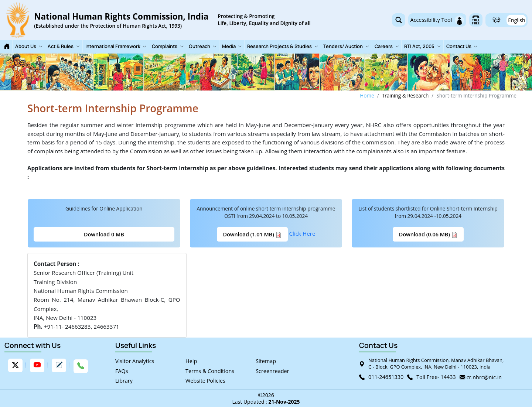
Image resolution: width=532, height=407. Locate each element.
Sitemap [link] (266, 361)
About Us (29, 46)
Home (367, 95)
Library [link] (124, 381)
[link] (158, 20)
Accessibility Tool (437, 20)
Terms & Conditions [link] (210, 371)
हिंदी (497, 20)
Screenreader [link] (272, 371)
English (516, 20)
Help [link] (191, 361)
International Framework (116, 46)
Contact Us (462, 46)
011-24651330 (386, 377)
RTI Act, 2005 (422, 46)
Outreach (203, 46)
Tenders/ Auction (346, 46)
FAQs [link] (122, 371)
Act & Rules (64, 46)
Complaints (168, 46)
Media (232, 46)
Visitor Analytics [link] (135, 361)
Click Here (302, 233)
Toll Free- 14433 (436, 377)
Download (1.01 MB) (252, 234)
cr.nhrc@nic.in (484, 377)
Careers (387, 46)
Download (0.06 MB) (428, 234)
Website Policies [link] (205, 381)
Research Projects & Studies (283, 46)
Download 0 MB (104, 234)
